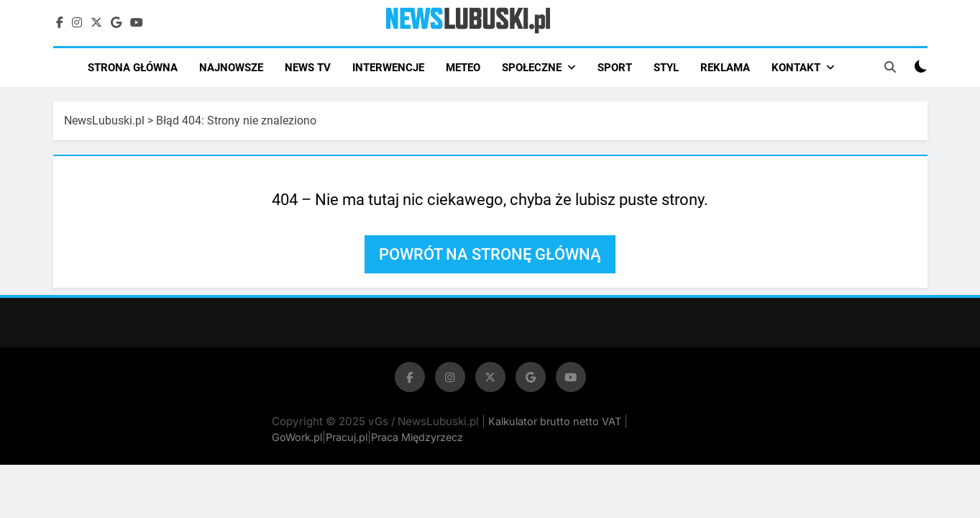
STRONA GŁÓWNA (133, 68)
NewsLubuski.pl (104, 121)
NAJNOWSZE (231, 68)
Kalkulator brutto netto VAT (556, 421)
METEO (463, 68)
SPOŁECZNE (532, 68)
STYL (666, 68)
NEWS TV (308, 68)
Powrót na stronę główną (490, 254)
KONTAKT (796, 68)
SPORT (615, 68)
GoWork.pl (297, 437)
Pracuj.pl (347, 437)
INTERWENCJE (388, 68)
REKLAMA (725, 68)
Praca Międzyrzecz (417, 437)
